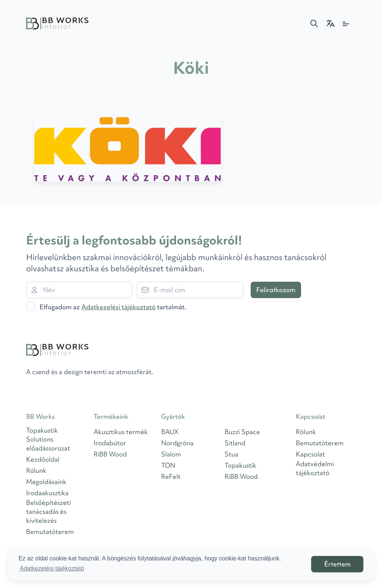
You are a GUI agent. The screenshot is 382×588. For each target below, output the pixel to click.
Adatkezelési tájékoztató (118, 307)
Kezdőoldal (43, 459)
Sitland (235, 443)
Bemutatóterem (50, 532)
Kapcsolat (310, 454)
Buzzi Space (242, 432)
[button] (314, 23)
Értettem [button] (337, 564)
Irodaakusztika (47, 493)
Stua (231, 454)
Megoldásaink (46, 482)
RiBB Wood (110, 454)
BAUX (170, 432)
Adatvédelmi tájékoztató (315, 468)
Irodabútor (110, 443)
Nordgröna (177, 443)
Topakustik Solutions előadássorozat (48, 439)
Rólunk (36, 470)
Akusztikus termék (121, 432)
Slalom (171, 454)
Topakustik (240, 465)
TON (168, 465)
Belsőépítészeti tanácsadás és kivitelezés (48, 511)
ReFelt (171, 476)
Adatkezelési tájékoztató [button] (52, 568)
